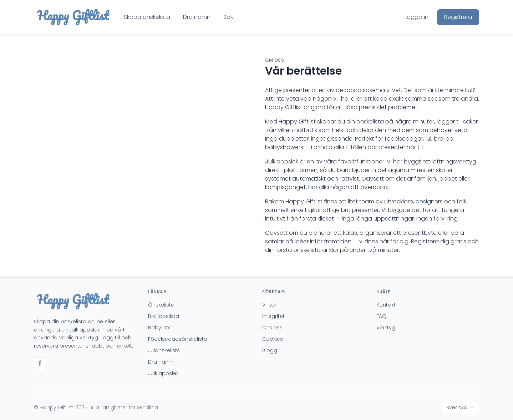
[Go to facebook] (40, 363)
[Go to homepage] (73, 17)
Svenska (460, 408)
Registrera (458, 17)
